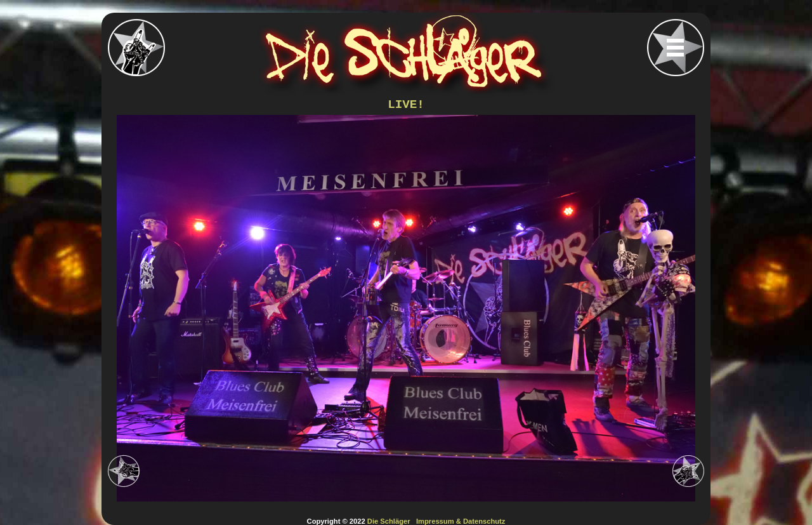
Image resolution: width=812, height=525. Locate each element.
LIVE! (406, 105)
